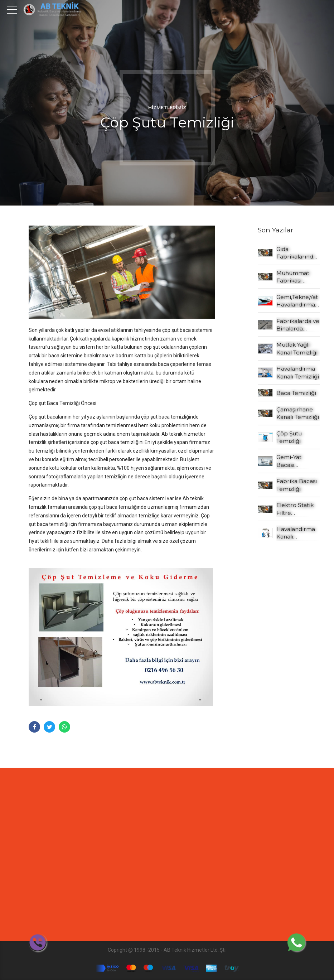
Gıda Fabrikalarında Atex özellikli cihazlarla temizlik (296, 253)
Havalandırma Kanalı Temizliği (298, 372)
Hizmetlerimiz (167, 108)
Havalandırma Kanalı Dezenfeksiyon (297, 533)
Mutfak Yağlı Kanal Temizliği (297, 348)
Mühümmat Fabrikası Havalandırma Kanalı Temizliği (298, 277)
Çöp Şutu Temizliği (289, 437)
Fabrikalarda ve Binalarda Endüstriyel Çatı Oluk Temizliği (298, 325)
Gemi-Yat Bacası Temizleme (292, 461)
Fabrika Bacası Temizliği (297, 485)
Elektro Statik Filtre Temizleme (295, 509)
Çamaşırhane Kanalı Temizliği (298, 413)
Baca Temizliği (296, 393)
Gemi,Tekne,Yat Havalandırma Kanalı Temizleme (297, 301)
